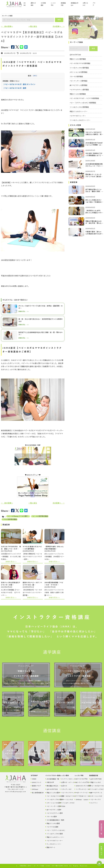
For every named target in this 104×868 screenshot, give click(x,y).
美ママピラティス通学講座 (78, 85)
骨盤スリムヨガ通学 (51, 793)
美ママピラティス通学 (51, 810)
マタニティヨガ (65, 789)
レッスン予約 (53, 4)
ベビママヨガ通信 (51, 827)
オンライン (93, 803)
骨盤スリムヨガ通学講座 (78, 59)
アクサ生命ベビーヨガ (80, 796)
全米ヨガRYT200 (75, 55)
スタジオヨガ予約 (80, 779)
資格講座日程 (63, 4)
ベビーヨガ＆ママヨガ (65, 796)
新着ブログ (101, 851)
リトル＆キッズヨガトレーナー (80, 120)
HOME (25, 4)
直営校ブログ (36, 786)
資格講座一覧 (101, 829)
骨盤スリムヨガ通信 (51, 823)
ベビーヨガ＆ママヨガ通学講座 (80, 64)
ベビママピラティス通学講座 (79, 90)
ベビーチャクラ (95, 800)
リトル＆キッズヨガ (65, 803)
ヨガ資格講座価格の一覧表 (51, 820)
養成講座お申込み (51, 786)
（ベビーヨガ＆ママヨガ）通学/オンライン (19, 84)
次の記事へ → (59, 27)
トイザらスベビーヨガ (80, 789)
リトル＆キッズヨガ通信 (51, 834)
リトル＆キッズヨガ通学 (51, 800)
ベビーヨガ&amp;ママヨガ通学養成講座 (18, 516)
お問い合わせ (85, 4)
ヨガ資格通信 (43, 4)
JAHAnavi (35, 789)
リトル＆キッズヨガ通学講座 (79, 68)
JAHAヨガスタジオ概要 (80, 786)
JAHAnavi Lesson (80, 800)
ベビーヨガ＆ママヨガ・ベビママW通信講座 (84, 98)
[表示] (35, 76)
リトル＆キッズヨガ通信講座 (79, 107)
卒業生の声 (50, 782)
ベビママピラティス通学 (51, 813)
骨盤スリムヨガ (95, 782)
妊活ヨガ (64, 786)
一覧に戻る (33, 27)
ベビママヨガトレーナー (78, 116)
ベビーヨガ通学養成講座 (40, 516)
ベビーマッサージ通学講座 (78, 81)
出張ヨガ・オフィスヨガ (65, 782)
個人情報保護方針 (36, 793)
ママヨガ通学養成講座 (10, 519)
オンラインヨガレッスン (65, 779)
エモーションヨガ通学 (51, 803)
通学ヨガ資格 (33, 4)
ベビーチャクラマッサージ (65, 793)
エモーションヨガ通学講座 (78, 72)
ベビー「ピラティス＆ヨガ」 (51, 830)
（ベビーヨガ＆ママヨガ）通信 (14, 88)
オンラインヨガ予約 (80, 782)
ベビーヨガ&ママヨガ (95, 786)
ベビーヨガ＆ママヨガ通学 (51, 796)
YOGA (63, 806)
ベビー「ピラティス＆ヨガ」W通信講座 (83, 103)
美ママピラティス (95, 793)
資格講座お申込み (75, 4)
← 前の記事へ (7, 27)
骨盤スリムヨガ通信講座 (78, 94)
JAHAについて (36, 782)
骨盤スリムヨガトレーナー (78, 112)
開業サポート (50, 847)
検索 (59, 20)
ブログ (94, 4)
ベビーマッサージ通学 (51, 806)
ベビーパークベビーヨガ (80, 793)
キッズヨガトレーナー (51, 844)
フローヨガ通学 (51, 817)
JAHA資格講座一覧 (51, 779)
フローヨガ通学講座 (76, 77)
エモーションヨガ (65, 800)
